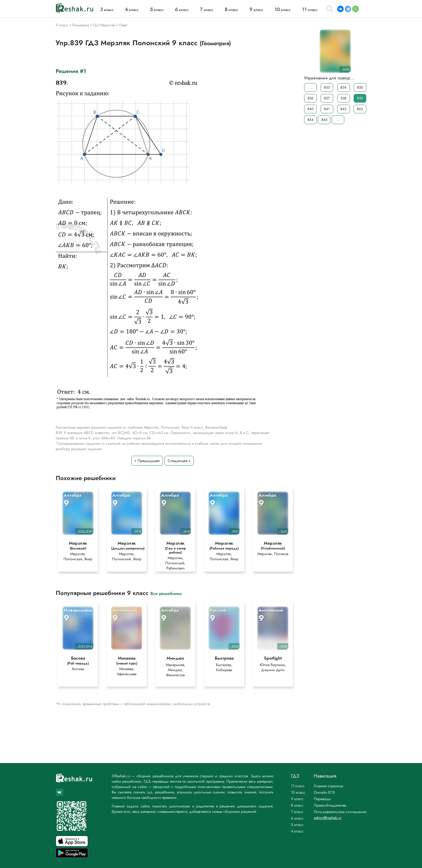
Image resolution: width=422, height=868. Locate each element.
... (311, 87)
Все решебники (166, 593)
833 (327, 87)
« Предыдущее (147, 461)
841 (327, 109)
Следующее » (179, 461)
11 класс (298, 786)
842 (343, 109)
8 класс (297, 805)
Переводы (322, 799)
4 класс (297, 831)
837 (327, 98)
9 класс (297, 799)
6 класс (297, 818)
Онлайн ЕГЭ (324, 792)
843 (360, 109)
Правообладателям (330, 805)
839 (360, 98)
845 (324, 120)
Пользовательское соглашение (340, 812)
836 (310, 98)
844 (310, 120)
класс (107, 10)
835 (360, 87)
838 (344, 98)
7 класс (297, 812)
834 (343, 87)
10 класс (298, 792)
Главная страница (328, 786)
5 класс (297, 825)
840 (310, 109)
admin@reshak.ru (328, 818)
